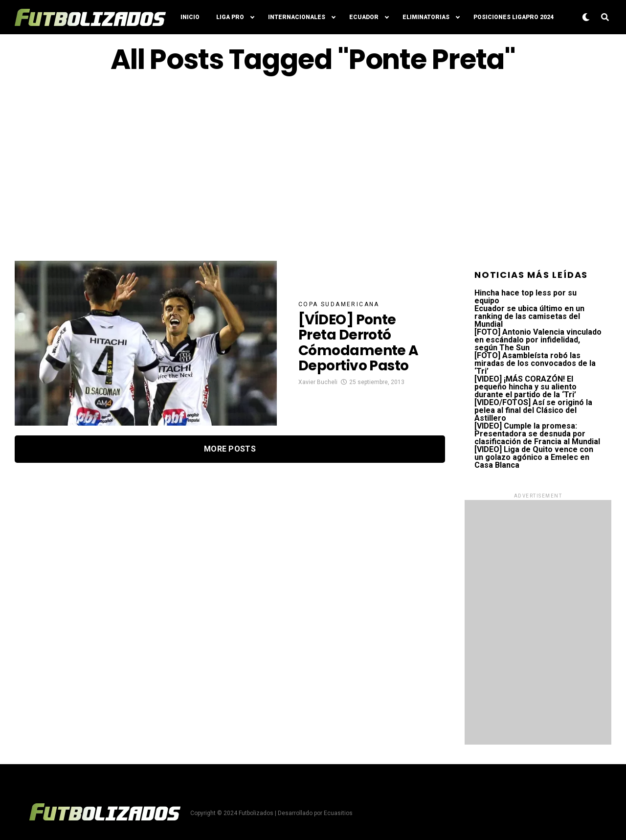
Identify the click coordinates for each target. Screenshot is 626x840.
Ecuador (364, 17)
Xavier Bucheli (318, 382)
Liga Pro (230, 17)
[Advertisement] (313, 168)
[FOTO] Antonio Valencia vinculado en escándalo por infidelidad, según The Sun (538, 340)
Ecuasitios (338, 813)
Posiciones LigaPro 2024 (514, 17)
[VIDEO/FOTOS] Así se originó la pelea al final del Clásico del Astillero (533, 410)
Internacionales (297, 17)
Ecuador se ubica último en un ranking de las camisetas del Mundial (529, 316)
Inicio (190, 17)
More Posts (230, 449)
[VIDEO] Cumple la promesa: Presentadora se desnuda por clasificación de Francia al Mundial (537, 434)
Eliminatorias (426, 17)
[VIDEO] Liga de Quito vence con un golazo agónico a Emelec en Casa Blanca (534, 457)
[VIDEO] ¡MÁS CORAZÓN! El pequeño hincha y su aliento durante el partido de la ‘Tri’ (525, 387)
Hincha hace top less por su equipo (525, 297)
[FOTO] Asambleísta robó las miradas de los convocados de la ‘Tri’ (535, 363)
